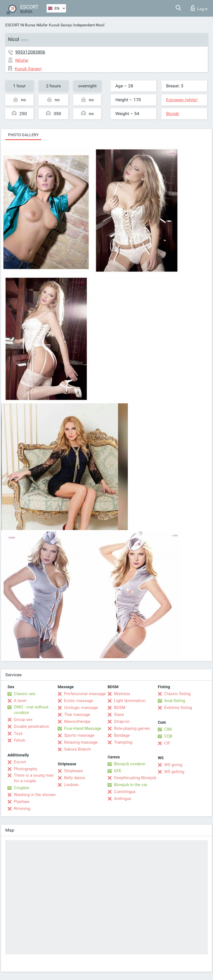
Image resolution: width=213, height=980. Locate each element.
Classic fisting (177, 694)
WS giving (173, 765)
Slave (119, 715)
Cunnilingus (125, 792)
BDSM (120, 708)
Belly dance (75, 778)
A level (20, 701)
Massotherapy (77, 721)
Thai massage (77, 715)
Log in (199, 8)
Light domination (130, 701)
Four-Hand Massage (83, 728)
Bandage (122, 735)
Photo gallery (23, 135)
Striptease (73, 771)
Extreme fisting (178, 708)
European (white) (182, 100)
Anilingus (123, 799)
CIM (168, 729)
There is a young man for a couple (34, 778)
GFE (118, 771)
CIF (167, 743)
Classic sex (25, 694)
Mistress (122, 694)
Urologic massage (81, 708)
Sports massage (79, 735)
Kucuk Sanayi (60, 25)
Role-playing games (132, 728)
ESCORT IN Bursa (20, 25)
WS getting (174, 772)
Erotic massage (79, 701)
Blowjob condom (130, 764)
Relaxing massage (81, 742)
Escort (20, 762)
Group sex (23, 720)
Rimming (22, 809)
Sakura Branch (77, 749)
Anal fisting (175, 701)
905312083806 (30, 52)
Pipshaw (22, 802)
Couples (21, 788)
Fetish (20, 740)
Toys (18, 733)
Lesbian (71, 785)
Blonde (173, 114)
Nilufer (42, 25)
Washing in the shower (35, 795)
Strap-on (122, 721)
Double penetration (31, 726)
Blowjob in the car (131, 785)
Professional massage (85, 694)
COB (168, 736)
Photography (26, 769)
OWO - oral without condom (31, 710)
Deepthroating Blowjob (135, 778)
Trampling (123, 742)
